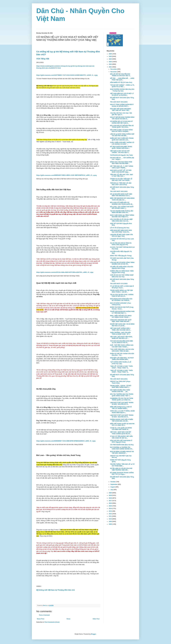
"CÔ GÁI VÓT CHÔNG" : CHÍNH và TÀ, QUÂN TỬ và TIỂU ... (122, 86)
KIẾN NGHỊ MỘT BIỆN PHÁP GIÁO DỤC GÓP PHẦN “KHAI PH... (121, 231)
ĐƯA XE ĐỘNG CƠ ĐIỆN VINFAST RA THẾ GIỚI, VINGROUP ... (122, 452)
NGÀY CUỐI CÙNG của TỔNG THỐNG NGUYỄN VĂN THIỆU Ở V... (122, 216)
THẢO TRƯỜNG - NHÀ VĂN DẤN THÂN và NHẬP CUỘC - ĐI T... (120, 333)
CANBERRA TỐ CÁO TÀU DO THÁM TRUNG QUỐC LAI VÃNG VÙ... (122, 399)
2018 (111, 498)
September (114, 484)
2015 (111, 506)
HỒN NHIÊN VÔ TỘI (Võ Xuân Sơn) (121, 82)
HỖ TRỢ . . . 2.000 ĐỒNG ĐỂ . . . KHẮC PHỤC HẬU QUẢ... (122, 79)
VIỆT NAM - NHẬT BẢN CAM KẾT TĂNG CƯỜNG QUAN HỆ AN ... (121, 433)
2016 (111, 503)
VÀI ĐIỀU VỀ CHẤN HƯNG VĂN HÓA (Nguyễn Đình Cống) (122, 268)
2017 (111, 501)
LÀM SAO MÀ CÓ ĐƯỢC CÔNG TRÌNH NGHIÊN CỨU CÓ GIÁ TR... (122, 263)
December (114, 69)
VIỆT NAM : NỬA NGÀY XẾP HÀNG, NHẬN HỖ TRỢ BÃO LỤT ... (121, 338)
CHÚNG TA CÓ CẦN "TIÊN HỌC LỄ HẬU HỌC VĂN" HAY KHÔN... (121, 180)
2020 (111, 493)
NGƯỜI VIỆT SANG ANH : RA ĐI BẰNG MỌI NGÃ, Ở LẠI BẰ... (122, 325)
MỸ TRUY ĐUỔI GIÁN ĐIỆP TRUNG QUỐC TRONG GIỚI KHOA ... (121, 147)
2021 (111, 67)
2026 (111, 54)
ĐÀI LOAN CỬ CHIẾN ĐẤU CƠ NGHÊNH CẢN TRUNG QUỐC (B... (122, 203)
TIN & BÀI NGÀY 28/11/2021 (119, 191)
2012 (111, 514)
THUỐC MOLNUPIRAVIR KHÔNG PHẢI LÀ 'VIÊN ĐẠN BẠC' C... (122, 312)
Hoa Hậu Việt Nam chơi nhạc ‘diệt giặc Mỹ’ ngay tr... (121, 114)
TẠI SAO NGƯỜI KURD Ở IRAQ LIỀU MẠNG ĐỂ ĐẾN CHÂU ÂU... (122, 212)
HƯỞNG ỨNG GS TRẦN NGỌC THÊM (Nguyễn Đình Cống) (122, 272)
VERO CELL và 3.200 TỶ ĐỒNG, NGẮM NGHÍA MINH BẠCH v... (122, 412)
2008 (111, 524)
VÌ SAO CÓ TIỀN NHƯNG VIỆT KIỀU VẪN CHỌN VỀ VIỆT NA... (121, 437)
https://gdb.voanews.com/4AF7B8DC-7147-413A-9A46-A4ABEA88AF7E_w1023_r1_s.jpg (67, 75)
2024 (111, 59)
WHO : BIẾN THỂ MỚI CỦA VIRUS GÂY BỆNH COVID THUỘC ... (121, 316)
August (113, 487)
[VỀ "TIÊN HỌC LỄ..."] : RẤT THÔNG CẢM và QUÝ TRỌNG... (122, 167)
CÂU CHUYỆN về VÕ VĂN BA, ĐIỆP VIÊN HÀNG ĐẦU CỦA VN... (121, 220)
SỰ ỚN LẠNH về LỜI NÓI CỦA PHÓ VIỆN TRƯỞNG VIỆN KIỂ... (121, 469)
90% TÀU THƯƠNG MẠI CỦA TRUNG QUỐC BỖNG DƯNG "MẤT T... (122, 395)
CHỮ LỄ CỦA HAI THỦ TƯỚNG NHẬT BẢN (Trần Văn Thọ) (122, 276)
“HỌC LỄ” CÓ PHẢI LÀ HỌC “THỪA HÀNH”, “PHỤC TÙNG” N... (121, 367)
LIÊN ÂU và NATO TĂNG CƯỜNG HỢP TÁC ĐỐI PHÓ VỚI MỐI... (122, 135)
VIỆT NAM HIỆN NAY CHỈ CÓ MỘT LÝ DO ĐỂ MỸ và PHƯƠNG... (122, 94)
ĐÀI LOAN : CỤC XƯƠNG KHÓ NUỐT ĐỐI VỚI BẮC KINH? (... (122, 207)
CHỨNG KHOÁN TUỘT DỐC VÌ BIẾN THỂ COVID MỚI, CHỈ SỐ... (122, 420)
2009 (111, 522)
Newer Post (41, 619)
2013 (111, 511)
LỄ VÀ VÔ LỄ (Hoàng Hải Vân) (120, 228)
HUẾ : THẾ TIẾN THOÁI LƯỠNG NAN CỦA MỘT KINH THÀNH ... (122, 346)
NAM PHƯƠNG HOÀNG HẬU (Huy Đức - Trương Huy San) (122, 90)
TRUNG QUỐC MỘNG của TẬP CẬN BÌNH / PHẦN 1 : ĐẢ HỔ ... (121, 291)
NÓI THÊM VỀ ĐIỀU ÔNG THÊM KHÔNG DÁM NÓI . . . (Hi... (120, 391)
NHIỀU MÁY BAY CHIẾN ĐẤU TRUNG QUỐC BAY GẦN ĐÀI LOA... (122, 139)
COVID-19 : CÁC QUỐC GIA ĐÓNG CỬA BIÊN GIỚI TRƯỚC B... (121, 429)
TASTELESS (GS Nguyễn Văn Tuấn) (121, 155)
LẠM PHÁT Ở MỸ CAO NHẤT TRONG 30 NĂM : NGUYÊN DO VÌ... (122, 403)
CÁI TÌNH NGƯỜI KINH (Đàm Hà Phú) (122, 445)
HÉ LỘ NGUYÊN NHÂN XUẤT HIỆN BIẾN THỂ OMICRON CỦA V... (121, 195)
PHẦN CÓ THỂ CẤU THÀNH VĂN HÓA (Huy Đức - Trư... (122, 354)
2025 (111, 56)
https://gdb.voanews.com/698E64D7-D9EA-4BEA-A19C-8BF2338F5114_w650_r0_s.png (66, 175)
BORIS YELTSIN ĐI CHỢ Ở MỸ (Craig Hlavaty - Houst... (122, 308)
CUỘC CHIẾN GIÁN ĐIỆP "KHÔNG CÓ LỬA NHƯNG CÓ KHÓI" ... (122, 143)
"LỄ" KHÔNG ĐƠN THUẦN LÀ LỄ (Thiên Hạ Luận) (121, 363)
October (113, 482)
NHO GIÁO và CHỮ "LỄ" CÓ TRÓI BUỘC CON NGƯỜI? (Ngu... (121, 171)
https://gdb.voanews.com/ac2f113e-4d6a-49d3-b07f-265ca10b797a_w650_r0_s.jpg (65, 272)
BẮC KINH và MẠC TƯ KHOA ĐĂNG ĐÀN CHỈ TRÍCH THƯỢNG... (121, 131)
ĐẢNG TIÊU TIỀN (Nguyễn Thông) (121, 256)
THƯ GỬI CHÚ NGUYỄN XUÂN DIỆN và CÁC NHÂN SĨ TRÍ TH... (121, 342)
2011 (111, 516)
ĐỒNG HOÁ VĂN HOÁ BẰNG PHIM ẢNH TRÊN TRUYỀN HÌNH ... (121, 163)
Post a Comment (44, 615)
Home (68, 619)
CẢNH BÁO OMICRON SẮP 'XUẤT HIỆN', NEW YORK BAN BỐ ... (121, 321)
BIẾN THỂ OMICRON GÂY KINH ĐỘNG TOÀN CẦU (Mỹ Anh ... (122, 199)
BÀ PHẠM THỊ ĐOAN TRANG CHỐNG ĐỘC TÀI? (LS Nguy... (122, 473)
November (114, 72)
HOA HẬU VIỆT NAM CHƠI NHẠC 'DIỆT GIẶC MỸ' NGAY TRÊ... (121, 110)
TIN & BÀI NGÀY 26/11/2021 (119, 379)
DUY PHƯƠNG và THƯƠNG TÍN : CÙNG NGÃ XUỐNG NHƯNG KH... (122, 448)
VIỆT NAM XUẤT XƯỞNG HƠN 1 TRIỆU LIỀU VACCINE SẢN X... (121, 329)
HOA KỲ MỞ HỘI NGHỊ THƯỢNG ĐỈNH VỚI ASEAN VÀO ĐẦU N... (122, 118)
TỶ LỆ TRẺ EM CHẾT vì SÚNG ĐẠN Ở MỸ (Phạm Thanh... (122, 287)
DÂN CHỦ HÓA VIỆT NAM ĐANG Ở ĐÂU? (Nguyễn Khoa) (121, 441)
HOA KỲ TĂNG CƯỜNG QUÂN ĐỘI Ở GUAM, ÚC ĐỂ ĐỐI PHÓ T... (122, 105)
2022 (111, 64)
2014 (111, 508)
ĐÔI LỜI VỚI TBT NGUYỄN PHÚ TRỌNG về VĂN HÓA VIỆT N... (120, 75)
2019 (111, 495)
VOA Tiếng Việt (43, 59)
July (112, 490)
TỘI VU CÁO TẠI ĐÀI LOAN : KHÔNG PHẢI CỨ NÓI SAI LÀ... (122, 295)
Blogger (93, 634)
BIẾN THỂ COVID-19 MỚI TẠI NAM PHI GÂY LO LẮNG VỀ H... (122, 424)
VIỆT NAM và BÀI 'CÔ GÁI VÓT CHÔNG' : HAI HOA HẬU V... (120, 152)
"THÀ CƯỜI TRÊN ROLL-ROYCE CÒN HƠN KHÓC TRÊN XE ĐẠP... (122, 350)
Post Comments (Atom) (52, 622)
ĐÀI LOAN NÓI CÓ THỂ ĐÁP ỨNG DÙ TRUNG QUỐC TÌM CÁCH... (122, 126)
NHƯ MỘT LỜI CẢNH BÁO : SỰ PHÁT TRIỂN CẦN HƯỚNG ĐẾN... (122, 359)
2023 (111, 62)
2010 (111, 519)
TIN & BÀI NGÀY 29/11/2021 (119, 102)
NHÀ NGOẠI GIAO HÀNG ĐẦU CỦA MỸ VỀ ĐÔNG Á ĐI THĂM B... (121, 300)
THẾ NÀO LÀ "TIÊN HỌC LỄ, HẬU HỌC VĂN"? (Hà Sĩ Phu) (121, 184)
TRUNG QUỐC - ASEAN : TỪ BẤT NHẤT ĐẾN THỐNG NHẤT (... (121, 387)
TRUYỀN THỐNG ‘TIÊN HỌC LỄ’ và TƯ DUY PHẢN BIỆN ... (122, 465)
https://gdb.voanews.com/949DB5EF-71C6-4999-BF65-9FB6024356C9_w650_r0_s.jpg (66, 441)
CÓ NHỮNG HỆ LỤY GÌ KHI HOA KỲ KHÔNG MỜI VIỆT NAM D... (121, 122)
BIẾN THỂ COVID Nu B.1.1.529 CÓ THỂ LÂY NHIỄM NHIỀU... (121, 408)
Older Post (96, 619)
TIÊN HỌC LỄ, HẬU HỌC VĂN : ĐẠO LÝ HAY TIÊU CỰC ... (121, 175)
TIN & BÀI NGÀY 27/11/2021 (119, 284)
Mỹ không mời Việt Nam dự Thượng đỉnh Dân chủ (56, 590)
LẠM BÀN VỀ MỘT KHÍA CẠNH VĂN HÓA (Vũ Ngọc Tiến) (121, 235)
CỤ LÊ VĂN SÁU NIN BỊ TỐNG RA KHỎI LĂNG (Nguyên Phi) (121, 244)
